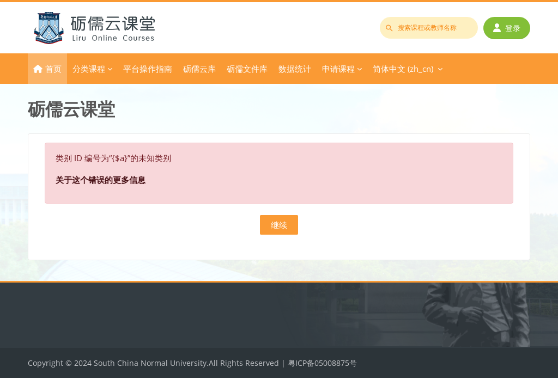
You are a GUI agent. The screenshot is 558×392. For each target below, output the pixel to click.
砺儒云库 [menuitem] (199, 69)
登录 (507, 28)
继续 (279, 225)
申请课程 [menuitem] (338, 69)
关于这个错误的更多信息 (101, 180)
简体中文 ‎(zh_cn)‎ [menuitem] (403, 69)
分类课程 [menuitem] (89, 69)
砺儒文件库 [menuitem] (247, 69)
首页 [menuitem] (53, 69)
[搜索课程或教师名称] (429, 28)
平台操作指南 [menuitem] (148, 69)
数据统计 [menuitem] (295, 69)
